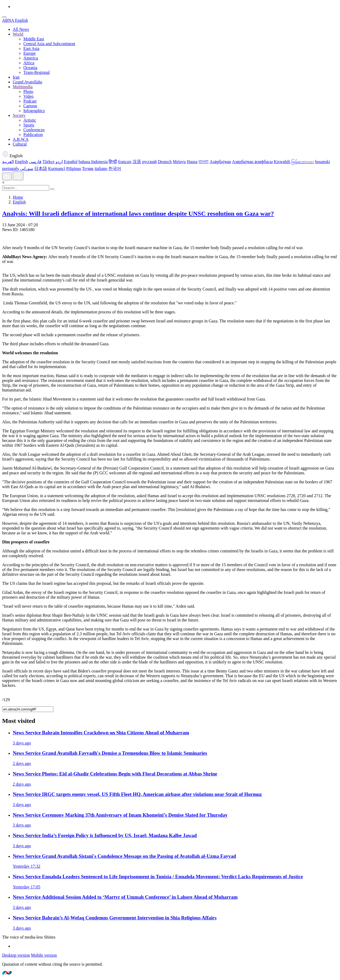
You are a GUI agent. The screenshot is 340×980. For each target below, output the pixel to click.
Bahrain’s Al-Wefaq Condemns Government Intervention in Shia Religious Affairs (115, 918)
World (18, 34)
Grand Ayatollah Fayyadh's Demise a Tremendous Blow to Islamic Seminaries (110, 753)
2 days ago (22, 763)
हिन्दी (113, 162)
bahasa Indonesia (93, 162)
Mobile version (44, 955)
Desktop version (16, 955)
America (31, 58)
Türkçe (48, 162)
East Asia (31, 48)
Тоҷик (88, 169)
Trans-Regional (37, 72)
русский (149, 162)
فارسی (35, 162)
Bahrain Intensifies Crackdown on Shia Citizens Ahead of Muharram (101, 733)
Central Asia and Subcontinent (49, 44)
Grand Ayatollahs (27, 82)
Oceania (30, 68)
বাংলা (203, 162)
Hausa (192, 162)
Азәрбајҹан (220, 162)
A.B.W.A (21, 139)
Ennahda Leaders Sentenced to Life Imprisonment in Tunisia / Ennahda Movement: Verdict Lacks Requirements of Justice (158, 877)
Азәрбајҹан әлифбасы (252, 162)
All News (21, 29)
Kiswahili (282, 162)
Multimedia (23, 87)
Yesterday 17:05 (27, 887)
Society (19, 115)
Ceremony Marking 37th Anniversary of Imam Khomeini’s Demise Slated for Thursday (120, 815)
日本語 (41, 169)
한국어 (115, 169)
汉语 (137, 162)
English (12, 156)
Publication (33, 135)
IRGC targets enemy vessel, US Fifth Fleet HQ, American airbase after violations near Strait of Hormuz (137, 794)
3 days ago (22, 743)
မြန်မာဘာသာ (303, 162)
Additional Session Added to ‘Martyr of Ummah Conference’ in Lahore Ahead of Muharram (125, 897)
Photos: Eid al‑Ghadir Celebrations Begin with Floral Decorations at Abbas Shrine (115, 774)
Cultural (20, 144)
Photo (28, 91)
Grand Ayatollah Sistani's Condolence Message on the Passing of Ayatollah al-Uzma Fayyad (124, 856)
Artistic (30, 120)
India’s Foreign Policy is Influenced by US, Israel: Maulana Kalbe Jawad (105, 835)
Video (28, 96)
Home (18, 197)
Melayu (179, 162)
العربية (8, 162)
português (10, 169)
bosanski (322, 162)
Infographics (34, 111)
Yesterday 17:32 (27, 866)
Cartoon (30, 106)
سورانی (27, 169)
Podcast (30, 101)
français (125, 162)
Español (71, 162)
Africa (29, 63)
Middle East (34, 39)
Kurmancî (57, 169)
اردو (59, 162)
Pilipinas (74, 169)
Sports (29, 125)
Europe (29, 53)
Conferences (34, 130)
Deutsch (165, 162)
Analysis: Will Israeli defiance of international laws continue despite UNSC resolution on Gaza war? (138, 214)
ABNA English (15, 20)
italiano (101, 169)
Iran (16, 77)
